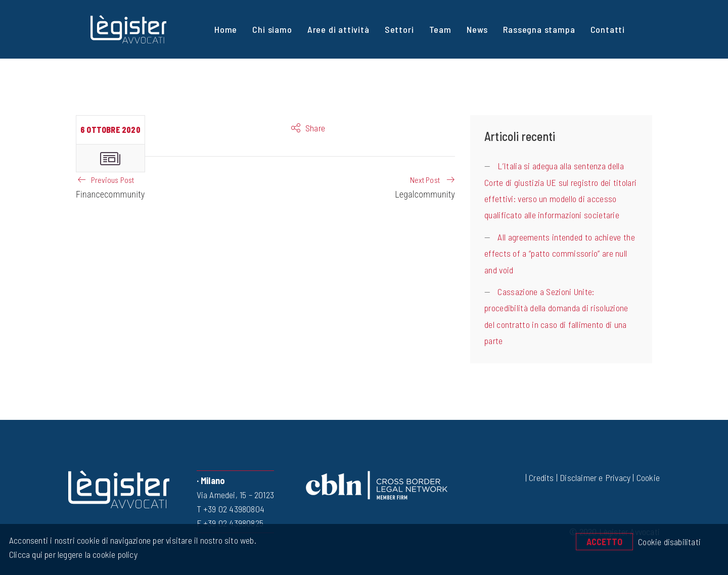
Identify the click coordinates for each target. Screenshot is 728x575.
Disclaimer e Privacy (595, 477)
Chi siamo (272, 29)
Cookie (648, 477)
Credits (541, 477)
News (477, 29)
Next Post (425, 180)
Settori (399, 29)
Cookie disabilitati (669, 542)
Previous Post (113, 180)
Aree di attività (338, 29)
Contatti (608, 29)
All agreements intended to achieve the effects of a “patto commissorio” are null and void (560, 253)
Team (440, 29)
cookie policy (114, 554)
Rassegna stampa (539, 29)
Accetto (604, 542)
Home (226, 29)
